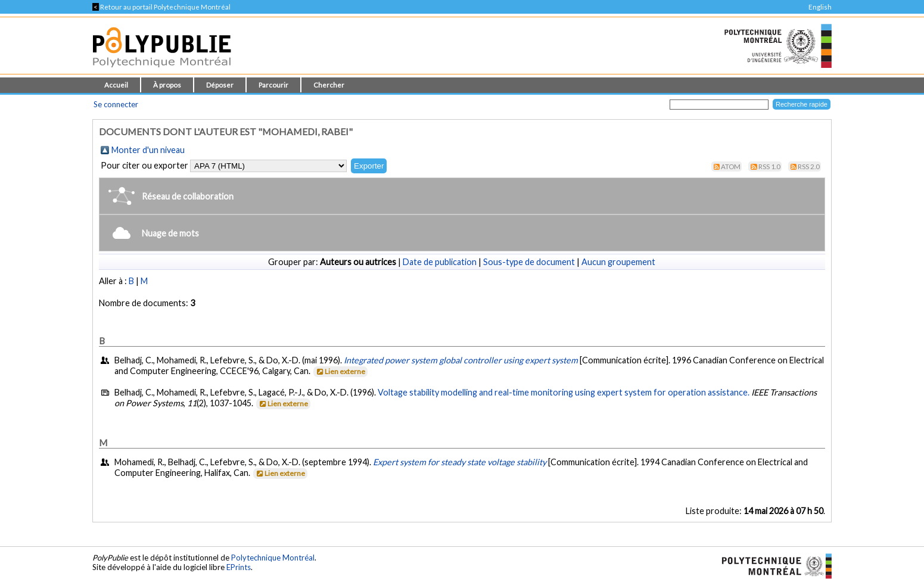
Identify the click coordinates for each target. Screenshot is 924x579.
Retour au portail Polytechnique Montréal (161, 7)
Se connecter (116, 104)
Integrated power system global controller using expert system (461, 360)
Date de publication (440, 262)
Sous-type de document (529, 262)
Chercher (329, 85)
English (820, 7)
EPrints (239, 567)
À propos (167, 85)
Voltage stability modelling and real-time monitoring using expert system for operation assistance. (564, 392)
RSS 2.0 (809, 166)
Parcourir (273, 85)
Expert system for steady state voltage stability (460, 462)
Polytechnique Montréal (273, 558)
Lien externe (340, 371)
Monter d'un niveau (148, 150)
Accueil (116, 85)
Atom (731, 166)
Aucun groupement (618, 262)
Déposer (220, 85)
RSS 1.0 (769, 166)
